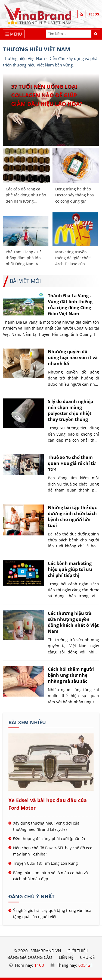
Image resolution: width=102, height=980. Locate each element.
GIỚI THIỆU (78, 951)
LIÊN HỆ (66, 957)
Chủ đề (87, 957)
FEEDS (94, 14)
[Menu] (14, 34)
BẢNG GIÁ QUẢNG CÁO (30, 957)
